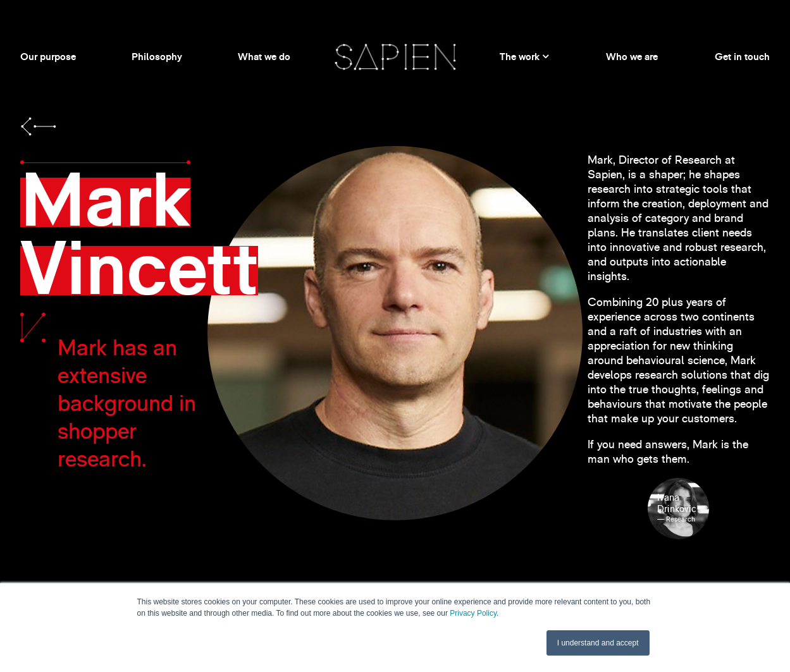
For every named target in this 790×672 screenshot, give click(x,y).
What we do (264, 57)
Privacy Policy (473, 613)
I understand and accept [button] (598, 643)
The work (520, 57)
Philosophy (157, 57)
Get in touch (742, 57)
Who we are (632, 57)
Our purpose (48, 57)
